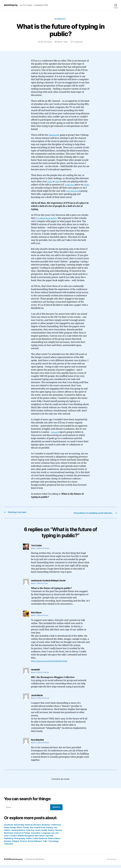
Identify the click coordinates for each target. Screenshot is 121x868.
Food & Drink (40, 831)
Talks (45, 844)
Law (53, 836)
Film (32, 831)
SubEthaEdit (55, 136)
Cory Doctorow (78, 192)
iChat (50, 182)
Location (13, 839)
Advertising (19, 828)
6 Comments (79, 42)
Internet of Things (22, 836)
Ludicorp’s (70, 185)
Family (26, 831)
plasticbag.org (12, 5)
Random (8, 844)
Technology (61, 19)
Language (46, 836)
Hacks (38, 833)
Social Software (35, 844)
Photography (20, 842)
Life (57, 836)
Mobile (21, 839)
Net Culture (40, 839)
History (51, 833)
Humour (59, 833)
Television (9, 847)
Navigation (29, 839)
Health (44, 833)
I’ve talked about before (48, 219)
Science (24, 844)
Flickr (34, 188)
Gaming (49, 831)
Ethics (20, 831)
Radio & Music (54, 842)
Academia (9, 828)
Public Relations (40, 842)
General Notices (18, 833)
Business (46, 828)
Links (6, 839)
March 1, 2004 (63, 42)
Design (13, 831)
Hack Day (30, 833)
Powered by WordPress (36, 862)
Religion (16, 844)
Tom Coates (47, 42)
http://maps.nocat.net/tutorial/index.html (52, 664)
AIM (58, 182)
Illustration (9, 836)
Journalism (36, 836)
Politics (29, 842)
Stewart (55, 433)
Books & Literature (33, 828)
